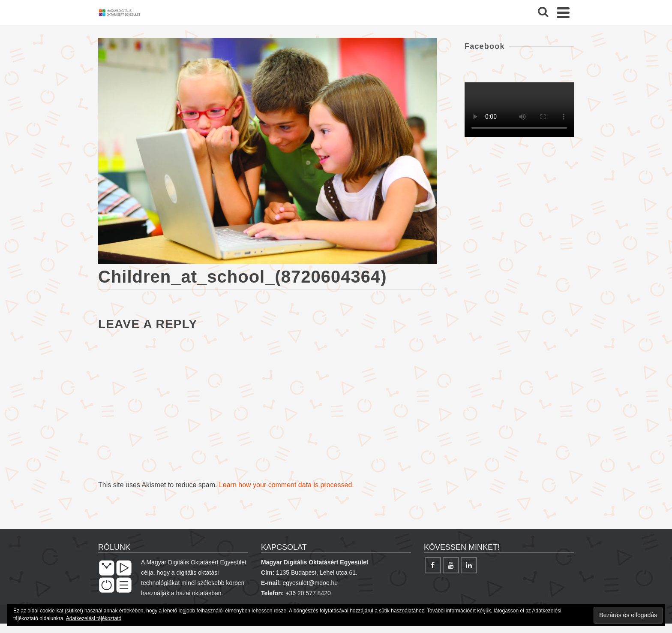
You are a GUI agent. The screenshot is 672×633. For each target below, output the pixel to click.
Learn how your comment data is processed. (286, 485)
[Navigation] (563, 12)
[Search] (543, 12)
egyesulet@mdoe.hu (310, 583)
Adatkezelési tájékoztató (94, 618)
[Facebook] (433, 565)
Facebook (485, 46)
